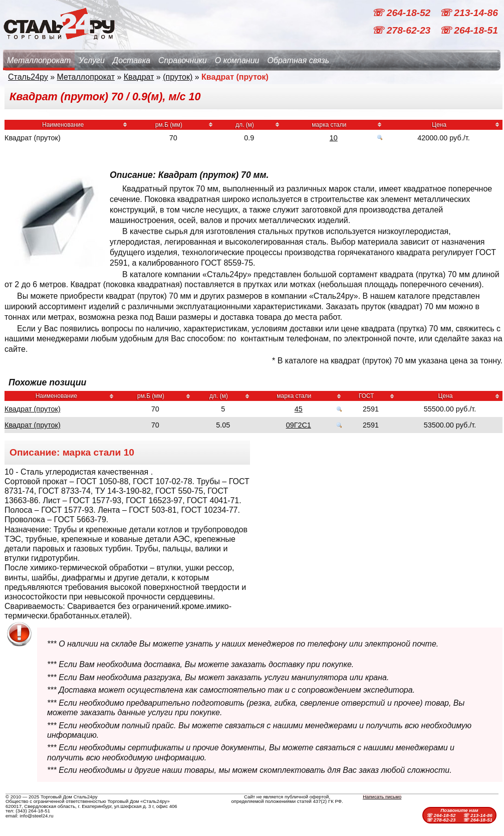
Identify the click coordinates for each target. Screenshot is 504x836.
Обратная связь (298, 60)
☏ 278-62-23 (402, 30)
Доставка (132, 60)
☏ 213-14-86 (469, 13)
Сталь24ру (28, 77)
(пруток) (178, 77)
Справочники (183, 60)
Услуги (92, 60)
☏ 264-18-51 (469, 30)
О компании (237, 60)
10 (334, 138)
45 (299, 409)
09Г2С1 (299, 425)
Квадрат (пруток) (33, 409)
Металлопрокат (39, 60)
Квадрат (139, 77)
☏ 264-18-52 (402, 13)
